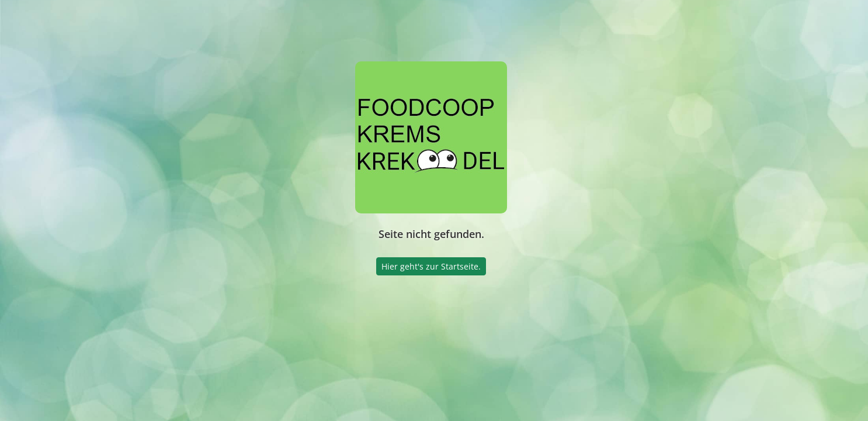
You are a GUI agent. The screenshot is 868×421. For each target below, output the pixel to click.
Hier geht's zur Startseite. (431, 266)
